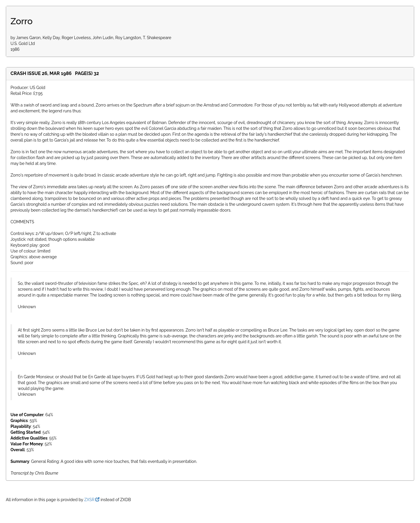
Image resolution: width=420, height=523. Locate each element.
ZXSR (92, 500)
